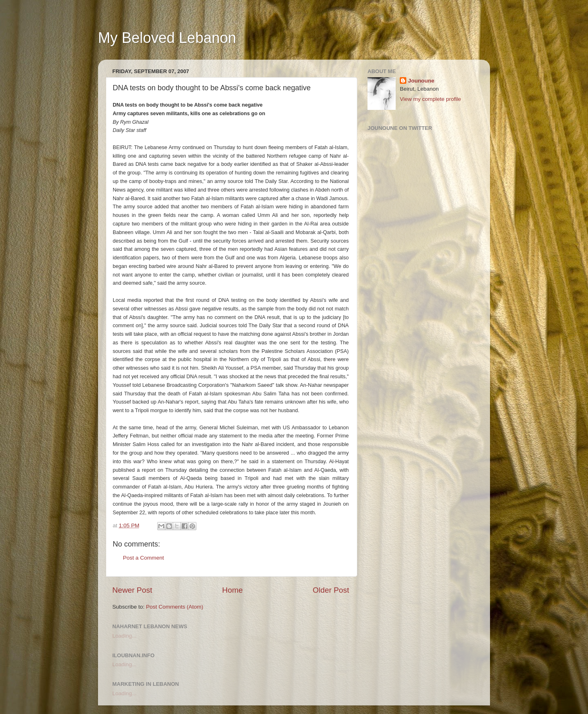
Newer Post (132, 590)
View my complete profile (430, 99)
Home (232, 590)
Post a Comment (144, 558)
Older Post (331, 590)
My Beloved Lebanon (167, 38)
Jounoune (421, 81)
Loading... (124, 636)
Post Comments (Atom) (175, 607)
